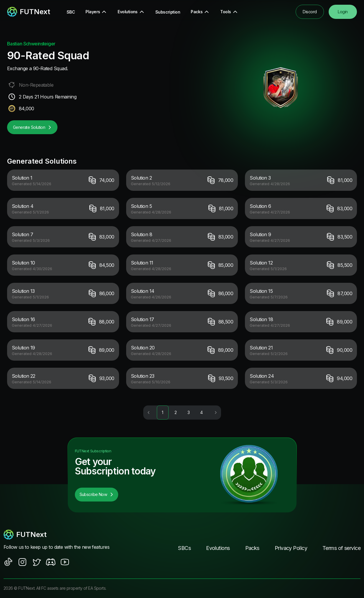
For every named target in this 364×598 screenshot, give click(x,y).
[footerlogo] (57, 535)
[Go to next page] (215, 413)
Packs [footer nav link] (252, 548)
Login (343, 12)
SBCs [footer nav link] (184, 548)
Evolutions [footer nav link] (218, 548)
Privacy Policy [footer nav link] (291, 548)
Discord (310, 12)
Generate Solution (32, 127)
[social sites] (8, 562)
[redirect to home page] (29, 12)
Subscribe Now (97, 495)
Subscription (168, 12)
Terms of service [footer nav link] (341, 548)
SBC (71, 12)
